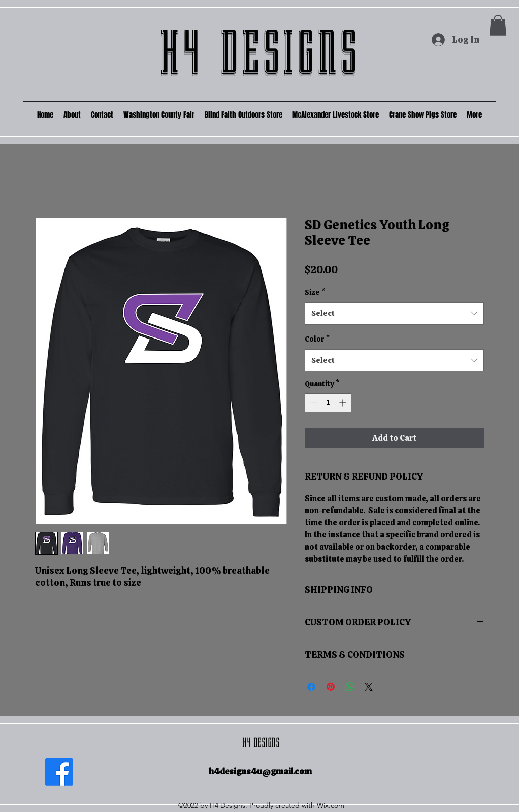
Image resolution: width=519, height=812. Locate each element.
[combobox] (394, 313)
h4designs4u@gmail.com (260, 771)
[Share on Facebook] (311, 687)
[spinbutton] (328, 403)
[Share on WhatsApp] (350, 687)
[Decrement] (313, 403)
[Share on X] (369, 687)
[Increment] (343, 403)
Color (317, 339)
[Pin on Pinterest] (331, 687)
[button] (498, 25)
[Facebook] (59, 772)
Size (315, 292)
